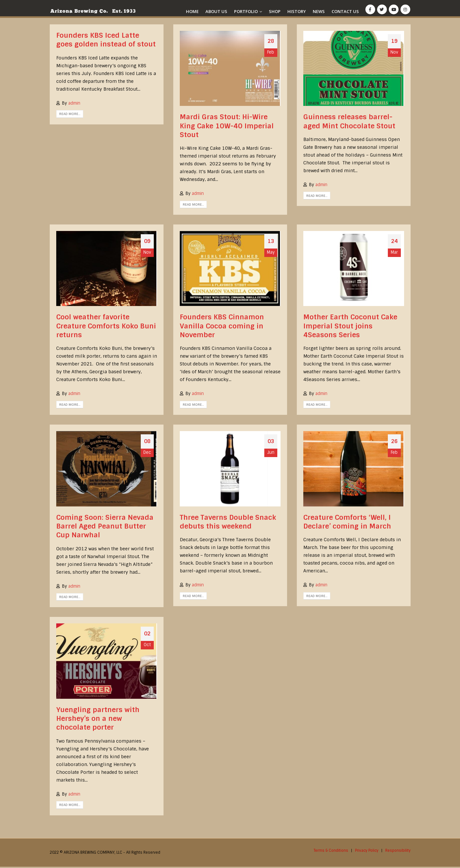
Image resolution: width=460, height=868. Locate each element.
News (319, 11)
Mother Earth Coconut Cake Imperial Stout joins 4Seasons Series (350, 327)
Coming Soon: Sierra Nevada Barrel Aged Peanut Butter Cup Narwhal (105, 527)
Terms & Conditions (329, 852)
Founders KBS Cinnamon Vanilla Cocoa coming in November (222, 327)
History (297, 11)
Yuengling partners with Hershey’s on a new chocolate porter (98, 720)
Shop (275, 11)
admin (74, 103)
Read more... (70, 114)
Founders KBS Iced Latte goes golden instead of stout (106, 40)
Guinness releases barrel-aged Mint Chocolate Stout (349, 122)
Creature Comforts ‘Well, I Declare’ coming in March (347, 523)
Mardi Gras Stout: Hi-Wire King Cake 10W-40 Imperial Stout (227, 126)
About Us (216, 11)
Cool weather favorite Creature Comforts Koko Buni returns (106, 327)
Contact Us (345, 11)
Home (192, 11)
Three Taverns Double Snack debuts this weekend (228, 523)
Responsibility (398, 852)
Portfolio (246, 11)
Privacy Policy (366, 852)
